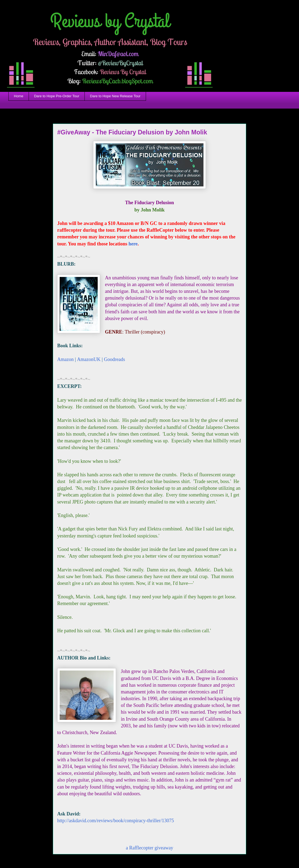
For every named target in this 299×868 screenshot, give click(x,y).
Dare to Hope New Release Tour (115, 96)
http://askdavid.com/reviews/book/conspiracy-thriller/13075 (115, 821)
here (133, 244)
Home (19, 96)
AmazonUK (89, 359)
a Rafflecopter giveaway (149, 848)
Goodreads (114, 359)
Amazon (65, 359)
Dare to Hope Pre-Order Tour (57, 96)
